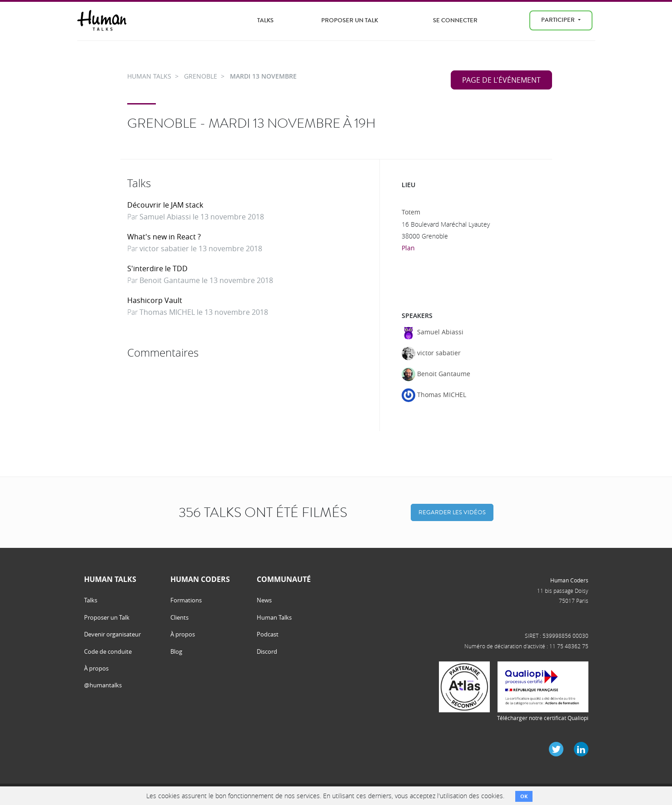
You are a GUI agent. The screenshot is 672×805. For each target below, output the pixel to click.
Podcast (268, 634)
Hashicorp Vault (155, 300)
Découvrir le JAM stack (165, 205)
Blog (176, 651)
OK (524, 796)
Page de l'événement (501, 80)
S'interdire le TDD (157, 268)
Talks (265, 20)
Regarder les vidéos (452, 512)
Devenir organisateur (112, 634)
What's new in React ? (164, 237)
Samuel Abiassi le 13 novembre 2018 (202, 217)
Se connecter (455, 20)
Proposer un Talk (350, 20)
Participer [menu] (559, 20)
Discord (267, 651)
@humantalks (103, 685)
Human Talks (274, 617)
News (264, 600)
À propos (96, 668)
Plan (408, 248)
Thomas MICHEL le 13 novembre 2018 (204, 312)
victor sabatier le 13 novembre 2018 (201, 248)
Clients (179, 617)
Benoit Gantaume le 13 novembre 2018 (206, 280)
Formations (186, 600)
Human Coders (569, 580)
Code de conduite (108, 651)
